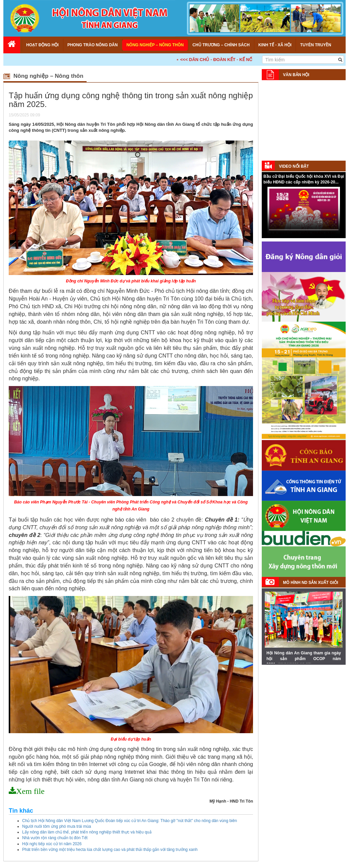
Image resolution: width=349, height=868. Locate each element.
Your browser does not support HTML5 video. (304, 212)
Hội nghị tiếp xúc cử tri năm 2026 (52, 844)
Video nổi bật (294, 166)
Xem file (30, 791)
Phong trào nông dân (93, 45)
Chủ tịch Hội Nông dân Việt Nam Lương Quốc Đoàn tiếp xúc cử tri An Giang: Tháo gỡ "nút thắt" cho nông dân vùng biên (130, 821)
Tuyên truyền (315, 45)
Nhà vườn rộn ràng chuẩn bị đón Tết (55, 838)
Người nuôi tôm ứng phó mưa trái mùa (57, 826)
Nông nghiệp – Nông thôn (155, 45)
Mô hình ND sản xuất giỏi (310, 583)
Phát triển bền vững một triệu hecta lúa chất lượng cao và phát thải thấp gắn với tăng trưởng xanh (110, 850)
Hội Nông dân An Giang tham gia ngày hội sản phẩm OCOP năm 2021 (304, 659)
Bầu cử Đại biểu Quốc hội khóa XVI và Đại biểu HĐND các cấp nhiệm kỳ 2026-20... (304, 179)
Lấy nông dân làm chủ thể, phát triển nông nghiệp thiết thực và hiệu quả (87, 832)
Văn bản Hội (296, 75)
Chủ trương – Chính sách (221, 45)
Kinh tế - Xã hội (275, 45)
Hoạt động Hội (42, 45)
